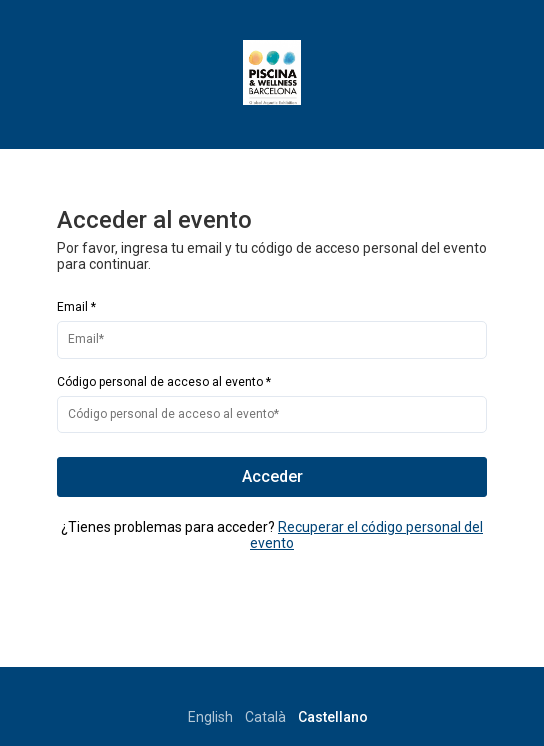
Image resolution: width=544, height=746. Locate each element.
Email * (76, 307)
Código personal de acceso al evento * (164, 382)
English (210, 717)
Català (265, 717)
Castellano (333, 717)
